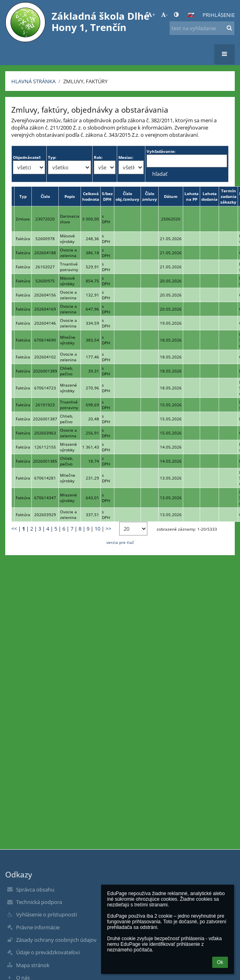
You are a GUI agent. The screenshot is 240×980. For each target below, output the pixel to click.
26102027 (45, 267)
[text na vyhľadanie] (202, 28)
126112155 (45, 447)
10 (97, 529)
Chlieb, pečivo (67, 371)
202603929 (45, 515)
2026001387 (45, 419)
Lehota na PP (191, 196)
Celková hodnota (91, 196)
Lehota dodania (209, 196)
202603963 (45, 433)
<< (14, 529)
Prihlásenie (219, 15)
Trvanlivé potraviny (69, 267)
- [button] (164, 14)
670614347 (45, 498)
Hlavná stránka (33, 81)
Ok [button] (220, 962)
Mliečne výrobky (68, 340)
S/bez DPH (107, 196)
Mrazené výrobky (68, 388)
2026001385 (45, 461)
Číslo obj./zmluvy (127, 196)
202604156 (45, 295)
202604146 (45, 323)
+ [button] (151, 14)
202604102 (45, 357)
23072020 (45, 219)
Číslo (45, 196)
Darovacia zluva (70, 219)
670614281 (45, 478)
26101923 (45, 405)
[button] (191, 15)
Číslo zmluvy (150, 196)
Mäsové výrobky (67, 239)
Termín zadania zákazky (228, 196)
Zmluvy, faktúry (85, 81)
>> (108, 529)
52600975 (45, 281)
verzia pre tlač (120, 542)
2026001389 (45, 371)
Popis (70, 196)
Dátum (171, 196)
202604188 (45, 253)
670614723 (45, 388)
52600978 (45, 239)
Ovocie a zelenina (68, 253)
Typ (23, 196)
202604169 (45, 309)
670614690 (45, 340)
